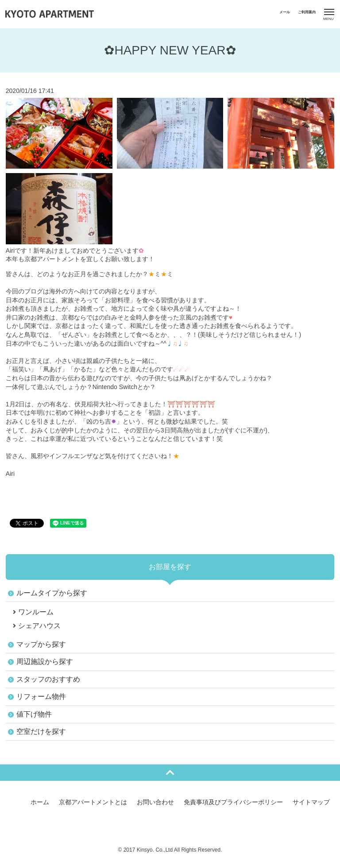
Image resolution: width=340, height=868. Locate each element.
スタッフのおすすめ (48, 679)
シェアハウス (39, 626)
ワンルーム (36, 612)
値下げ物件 (34, 714)
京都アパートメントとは (93, 802)
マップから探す (41, 644)
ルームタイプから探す (52, 593)
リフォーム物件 (41, 696)
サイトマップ (311, 802)
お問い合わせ (155, 802)
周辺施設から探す (45, 662)
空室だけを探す (41, 731)
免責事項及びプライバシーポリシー (233, 802)
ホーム (40, 802)
